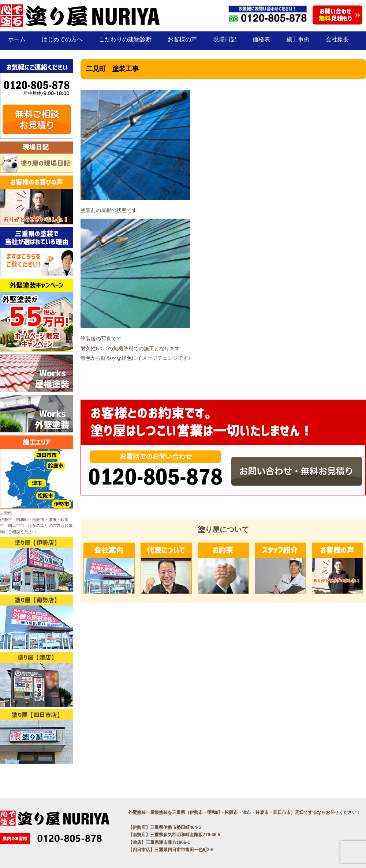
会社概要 (337, 39)
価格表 (261, 39)
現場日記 (225, 39)
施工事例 (298, 39)
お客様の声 (182, 39)
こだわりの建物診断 (125, 39)
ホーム (17, 39)
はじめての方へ (62, 39)
